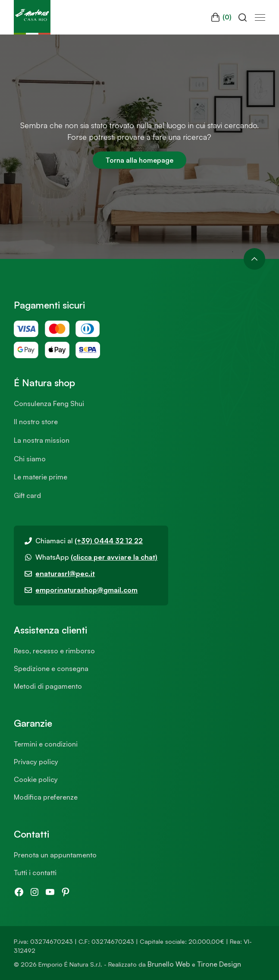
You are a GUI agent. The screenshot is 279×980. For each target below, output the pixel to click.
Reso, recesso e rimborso (54, 651)
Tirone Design (219, 964)
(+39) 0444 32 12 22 (109, 541)
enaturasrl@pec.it (65, 574)
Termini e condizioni (46, 744)
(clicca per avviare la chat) (114, 557)
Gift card (27, 495)
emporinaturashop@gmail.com (86, 590)
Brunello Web (169, 964)
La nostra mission (42, 440)
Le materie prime (41, 477)
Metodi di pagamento (48, 686)
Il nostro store (36, 422)
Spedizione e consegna (51, 668)
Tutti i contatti (35, 873)
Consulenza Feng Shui (49, 403)
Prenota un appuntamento (55, 855)
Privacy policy (36, 762)
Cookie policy (36, 779)
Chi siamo (30, 459)
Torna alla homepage (139, 160)
